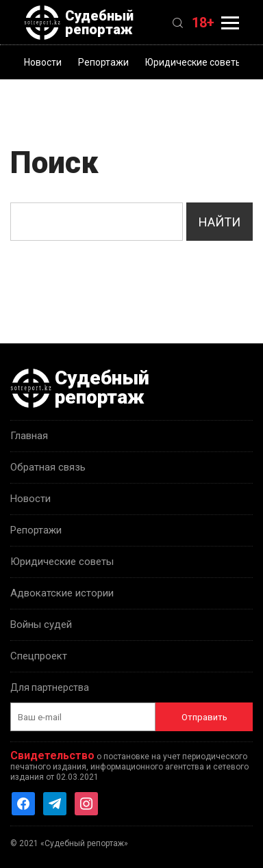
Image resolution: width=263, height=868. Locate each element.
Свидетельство (52, 755)
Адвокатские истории (62, 593)
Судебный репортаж (79, 23)
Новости (43, 62)
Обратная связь (48, 467)
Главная (29, 436)
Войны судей (41, 624)
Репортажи (103, 62)
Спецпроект (39, 656)
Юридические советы (194, 62)
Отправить (204, 717)
